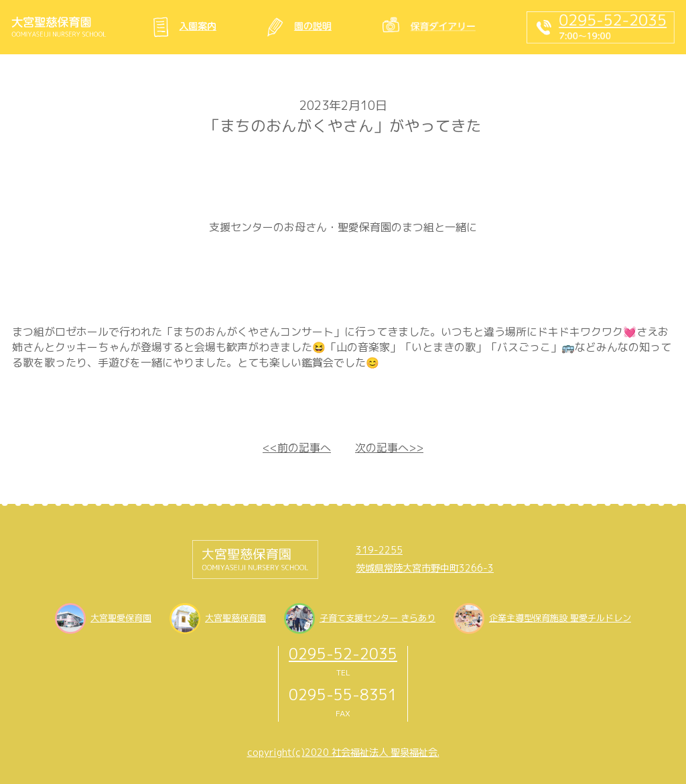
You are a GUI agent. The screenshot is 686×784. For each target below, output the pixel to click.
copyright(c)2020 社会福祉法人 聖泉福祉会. (343, 753)
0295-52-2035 (343, 654)
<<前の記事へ (297, 448)
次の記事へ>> (389, 448)
